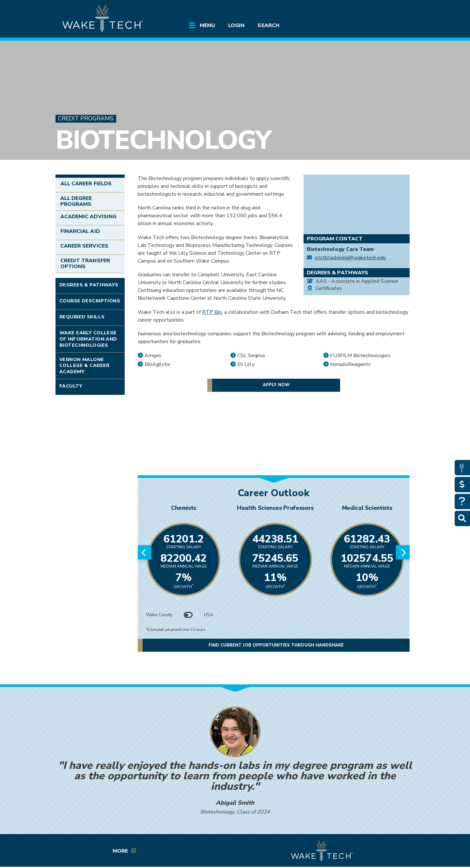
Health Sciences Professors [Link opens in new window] (275, 508)
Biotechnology (163, 140)
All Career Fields (86, 184)
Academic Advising (88, 217)
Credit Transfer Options (85, 264)
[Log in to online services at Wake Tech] (396, 10)
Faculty (71, 386)
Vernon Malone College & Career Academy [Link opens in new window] (85, 365)
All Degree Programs (76, 201)
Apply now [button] (276, 385)
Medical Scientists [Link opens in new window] (367, 508)
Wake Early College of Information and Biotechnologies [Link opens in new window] (88, 339)
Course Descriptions (90, 301)
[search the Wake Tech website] (377, 10)
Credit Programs (86, 119)
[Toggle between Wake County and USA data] (188, 615)
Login (236, 25)
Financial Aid (80, 231)
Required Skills (82, 317)
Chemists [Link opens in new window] (184, 508)
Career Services (84, 246)
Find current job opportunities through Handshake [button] (276, 645)
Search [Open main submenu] (268, 25)
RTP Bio (212, 312)
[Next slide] (403, 552)
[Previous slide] (145, 552)
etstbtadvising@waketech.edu (350, 258)
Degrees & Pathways (89, 285)
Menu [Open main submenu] (207, 25)
